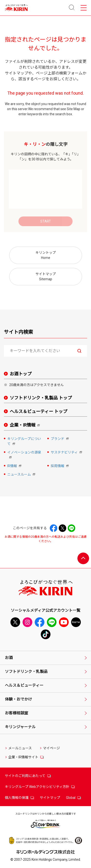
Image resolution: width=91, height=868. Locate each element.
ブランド (60, 439)
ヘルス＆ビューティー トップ (38, 411)
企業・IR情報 (26, 425)
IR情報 (15, 466)
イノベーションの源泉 (24, 455)
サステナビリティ (67, 453)
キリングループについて (24, 442)
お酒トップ (21, 374)
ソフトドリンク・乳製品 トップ (41, 398)
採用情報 (60, 466)
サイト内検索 (18, 332)
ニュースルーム (22, 475)
